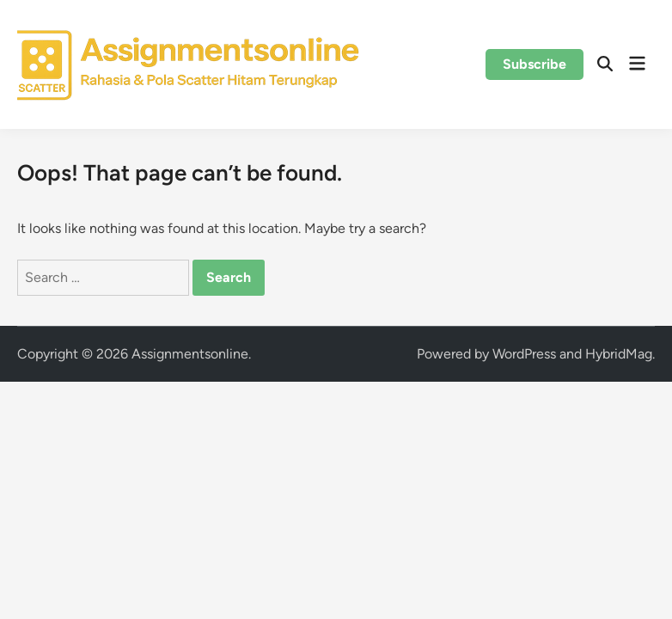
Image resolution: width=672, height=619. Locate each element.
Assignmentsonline (190, 354)
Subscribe (535, 64)
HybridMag (619, 354)
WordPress (524, 354)
